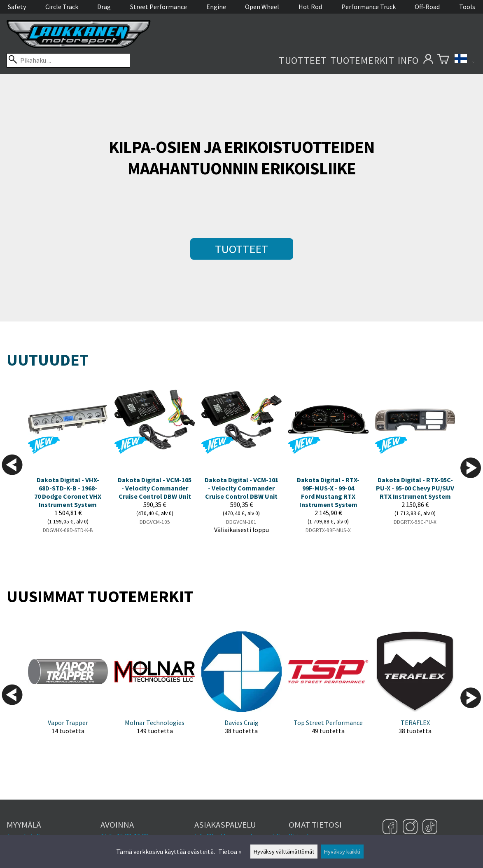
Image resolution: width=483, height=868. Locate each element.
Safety (17, 7)
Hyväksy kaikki (342, 852)
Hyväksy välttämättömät (284, 852)
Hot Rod (310, 7)
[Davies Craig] (241, 690)
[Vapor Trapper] (68, 690)
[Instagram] (411, 828)
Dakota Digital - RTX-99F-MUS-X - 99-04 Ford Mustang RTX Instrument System (328, 492)
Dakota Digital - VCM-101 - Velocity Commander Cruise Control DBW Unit (241, 488)
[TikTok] (430, 828)
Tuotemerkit (362, 60)
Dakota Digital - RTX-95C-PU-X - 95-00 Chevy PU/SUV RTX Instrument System (415, 488)
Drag (104, 7)
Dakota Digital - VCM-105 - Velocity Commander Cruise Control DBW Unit (155, 488)
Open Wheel (262, 7)
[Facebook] (391, 828)
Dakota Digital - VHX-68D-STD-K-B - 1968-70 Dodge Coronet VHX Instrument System (68, 492)
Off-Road (427, 7)
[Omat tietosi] (428, 60)
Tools (467, 7)
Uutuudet (48, 360)
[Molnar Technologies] (155, 690)
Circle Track (62, 7)
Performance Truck (369, 7)
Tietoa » (230, 852)
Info (408, 60)
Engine (216, 7)
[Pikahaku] (68, 60)
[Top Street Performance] (328, 690)
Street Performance (159, 7)
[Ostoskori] (443, 60)
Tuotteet (303, 60)
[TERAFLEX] (415, 690)
